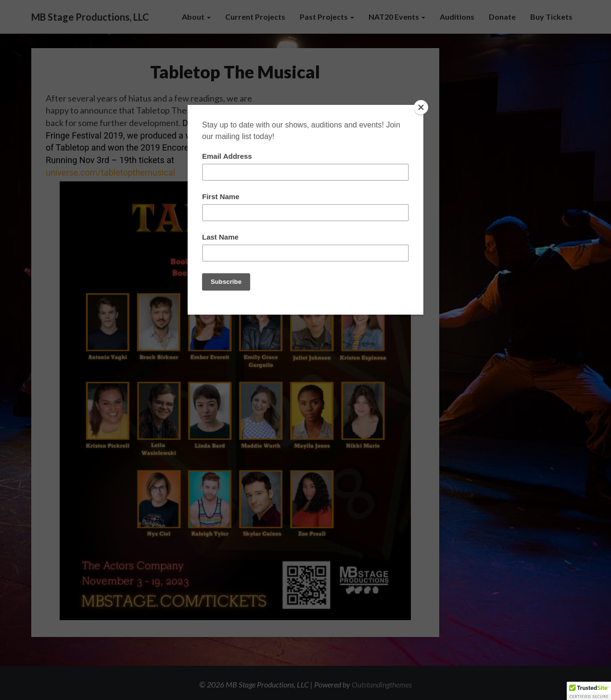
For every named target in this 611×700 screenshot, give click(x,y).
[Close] (421, 107)
